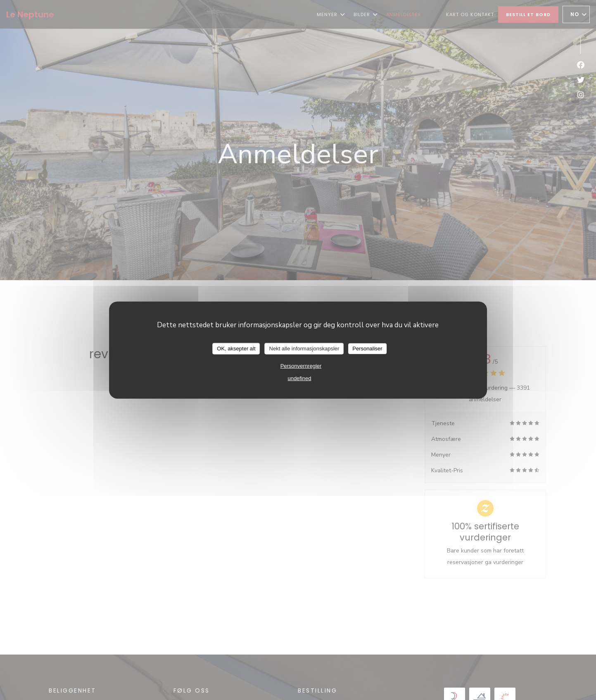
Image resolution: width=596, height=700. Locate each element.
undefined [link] (299, 378)
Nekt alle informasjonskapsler (304, 349)
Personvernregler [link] (301, 365)
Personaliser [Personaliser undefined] (367, 349)
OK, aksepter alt (236, 349)
